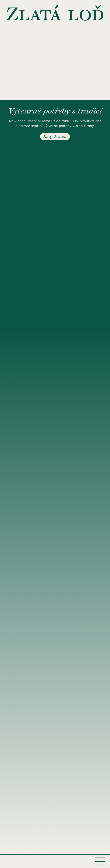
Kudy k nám (55, 137)
